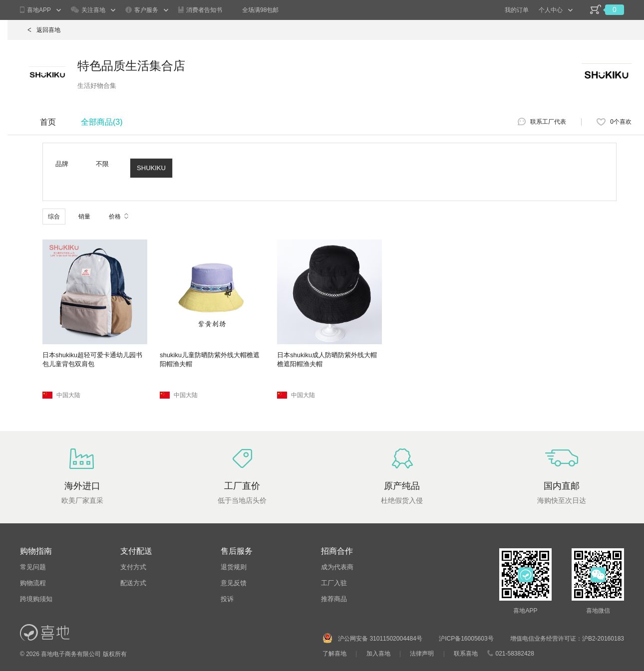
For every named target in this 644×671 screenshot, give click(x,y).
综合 (54, 217)
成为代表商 (337, 567)
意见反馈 (234, 583)
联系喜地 (466, 654)
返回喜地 (44, 30)
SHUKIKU (151, 168)
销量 (84, 217)
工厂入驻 (334, 583)
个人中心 (551, 10)
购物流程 (33, 583)
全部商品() (102, 122)
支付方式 (133, 567)
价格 (119, 217)
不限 (102, 164)
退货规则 (234, 567)
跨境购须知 (36, 599)
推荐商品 (334, 599)
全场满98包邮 (260, 10)
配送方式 (133, 583)
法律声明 (422, 654)
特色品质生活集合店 (131, 66)
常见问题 (33, 567)
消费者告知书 (200, 10)
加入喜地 (378, 654)
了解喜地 (334, 654)
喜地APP (35, 10)
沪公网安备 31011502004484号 (380, 639)
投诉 (227, 599)
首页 (48, 122)
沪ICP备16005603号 (467, 639)
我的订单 (517, 10)
